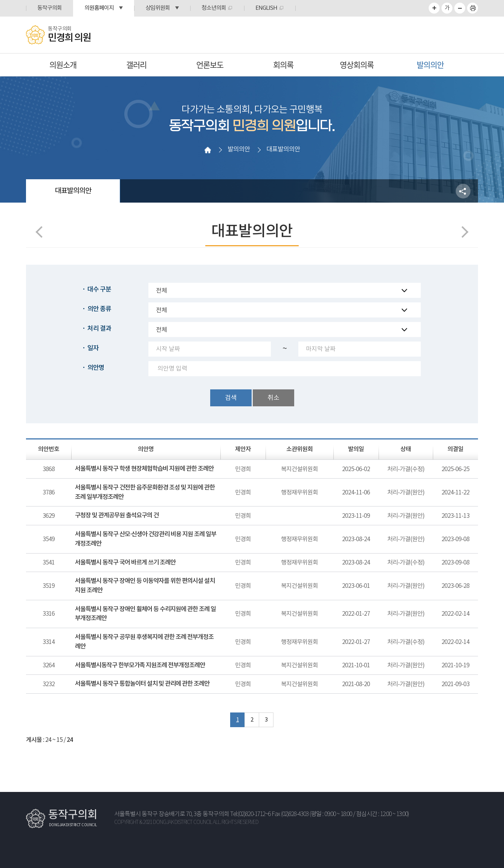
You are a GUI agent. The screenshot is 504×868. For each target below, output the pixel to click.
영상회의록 (357, 65)
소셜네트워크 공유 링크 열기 (463, 191)
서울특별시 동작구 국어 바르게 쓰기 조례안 (125, 563)
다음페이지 (462, 232)
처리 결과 (99, 329)
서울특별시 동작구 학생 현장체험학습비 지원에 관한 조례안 (144, 469)
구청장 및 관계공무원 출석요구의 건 (117, 516)
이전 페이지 (41, 232)
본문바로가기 (0, 0)
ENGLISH (266, 8)
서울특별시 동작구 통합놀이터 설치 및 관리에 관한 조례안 (142, 684)
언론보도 (210, 65)
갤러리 (136, 65)
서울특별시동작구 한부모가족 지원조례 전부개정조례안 (140, 665)
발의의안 (430, 65)
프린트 (473, 8)
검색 (231, 398)
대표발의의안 (73, 191)
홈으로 (208, 150)
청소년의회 (214, 8)
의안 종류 (99, 309)
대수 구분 (99, 290)
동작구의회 (50, 8)
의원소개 (63, 65)
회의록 (283, 65)
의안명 (96, 368)
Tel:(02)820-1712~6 (250, 814)
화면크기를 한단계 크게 (434, 8)
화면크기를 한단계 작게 (460, 8)
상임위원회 (158, 8)
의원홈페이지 (99, 8)
